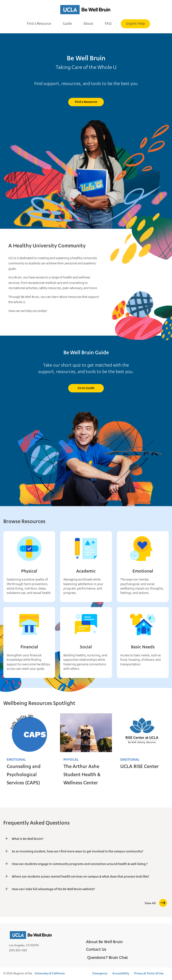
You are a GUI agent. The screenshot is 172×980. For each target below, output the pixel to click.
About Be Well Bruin (104, 942)
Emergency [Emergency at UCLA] (100, 974)
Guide (67, 24)
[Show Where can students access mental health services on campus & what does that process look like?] (7, 876)
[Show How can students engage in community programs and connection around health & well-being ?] (7, 864)
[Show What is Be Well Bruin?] (7, 839)
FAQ (108, 24)
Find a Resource (39, 24)
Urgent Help (135, 24)
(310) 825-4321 (18, 951)
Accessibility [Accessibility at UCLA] (121, 974)
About (88, 24)
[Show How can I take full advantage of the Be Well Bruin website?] (7, 889)
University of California (50, 974)
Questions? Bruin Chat (107, 957)
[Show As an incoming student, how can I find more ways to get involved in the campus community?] (7, 851)
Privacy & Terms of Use (149, 974)
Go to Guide (86, 388)
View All (150, 904)
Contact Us (96, 950)
